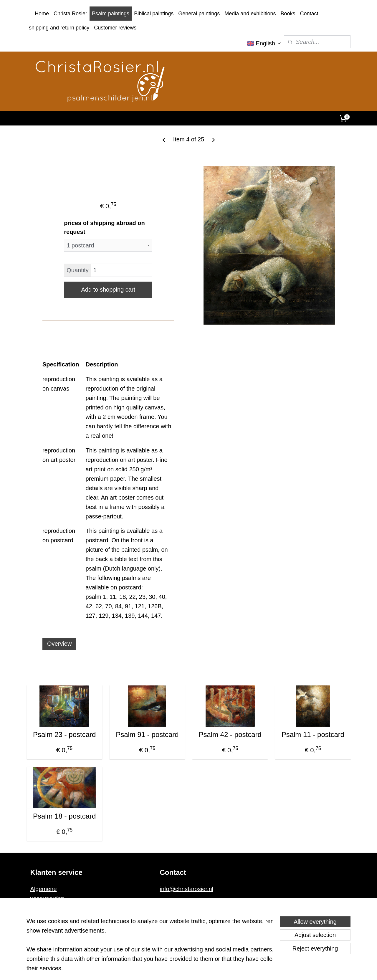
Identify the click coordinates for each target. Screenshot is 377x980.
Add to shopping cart (108, 290)
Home (42, 14)
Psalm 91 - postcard (147, 734)
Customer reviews (115, 28)
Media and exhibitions (250, 14)
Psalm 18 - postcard (64, 816)
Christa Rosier (70, 14)
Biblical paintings (154, 14)
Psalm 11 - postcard (313, 734)
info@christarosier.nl (187, 889)
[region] (150, 948)
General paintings (199, 14)
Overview (59, 644)
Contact (309, 14)
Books (288, 14)
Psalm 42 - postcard (230, 734)
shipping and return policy (59, 28)
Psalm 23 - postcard (64, 734)
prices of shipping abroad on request (104, 227)
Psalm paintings (111, 14)
